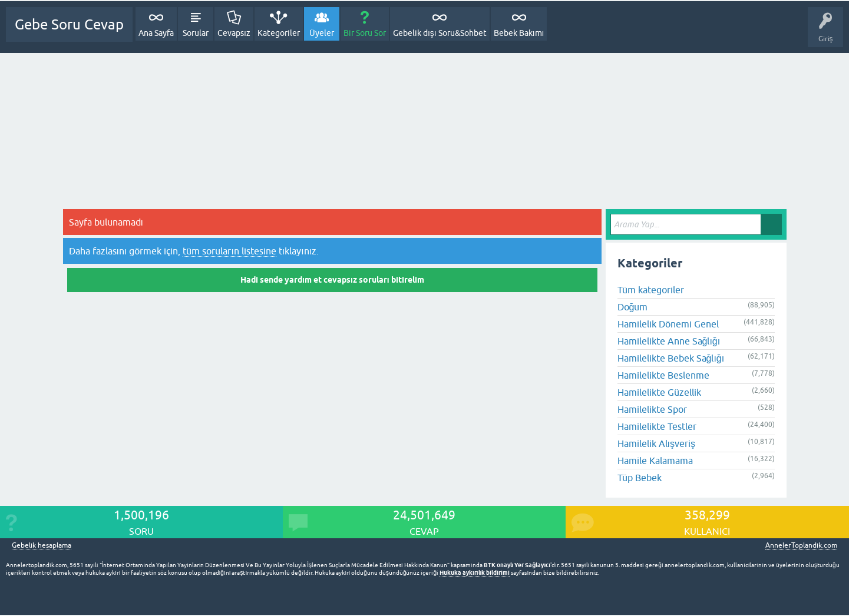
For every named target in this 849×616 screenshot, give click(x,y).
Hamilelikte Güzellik (659, 392)
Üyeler (322, 33)
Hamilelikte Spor (652, 409)
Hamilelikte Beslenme (663, 375)
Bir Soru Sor (365, 33)
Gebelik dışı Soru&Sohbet (440, 33)
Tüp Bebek (640, 478)
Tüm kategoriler (651, 290)
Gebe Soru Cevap (69, 24)
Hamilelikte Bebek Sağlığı (671, 358)
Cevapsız (234, 33)
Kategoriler (279, 33)
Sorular (196, 33)
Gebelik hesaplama (42, 546)
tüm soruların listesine (229, 251)
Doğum (633, 307)
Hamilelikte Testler (657, 426)
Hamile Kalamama (655, 461)
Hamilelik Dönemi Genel (668, 324)
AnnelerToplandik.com (801, 545)
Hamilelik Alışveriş (656, 443)
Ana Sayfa (156, 33)
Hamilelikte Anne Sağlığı (669, 341)
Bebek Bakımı (519, 33)
